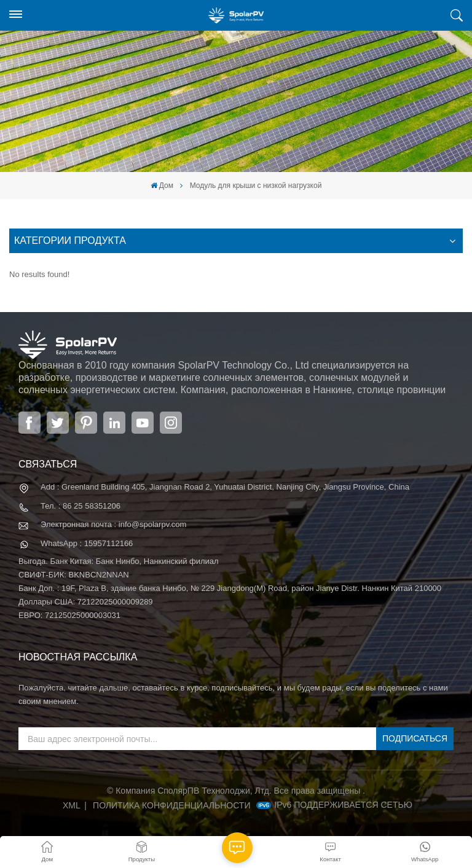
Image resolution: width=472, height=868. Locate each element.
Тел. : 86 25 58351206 (81, 506)
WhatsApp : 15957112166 (87, 543)
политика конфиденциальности (171, 805)
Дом (162, 186)
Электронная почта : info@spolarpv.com (113, 524)
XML (72, 805)
